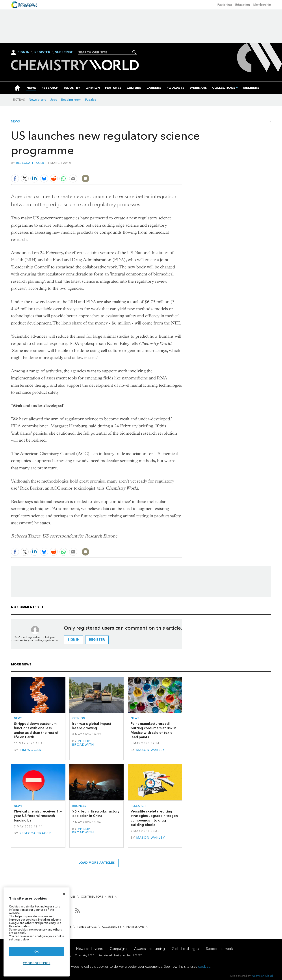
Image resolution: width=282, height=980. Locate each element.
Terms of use (87, 927)
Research (138, 806)
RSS (111, 897)
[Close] (64, 894)
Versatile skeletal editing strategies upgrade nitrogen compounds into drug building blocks (154, 818)
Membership (262, 5)
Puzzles (91, 100)
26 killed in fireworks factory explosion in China (96, 813)
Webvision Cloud (262, 976)
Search (134, 52)
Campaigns (118, 949)
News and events (89, 949)
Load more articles (97, 863)
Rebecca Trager (30, 163)
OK (37, 952)
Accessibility (111, 927)
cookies (204, 966)
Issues (71, 897)
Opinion (79, 718)
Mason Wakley (151, 750)
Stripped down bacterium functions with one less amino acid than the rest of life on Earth (36, 730)
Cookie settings (37, 963)
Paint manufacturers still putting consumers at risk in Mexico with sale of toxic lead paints (153, 730)
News (15, 122)
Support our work (219, 949)
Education (243, 5)
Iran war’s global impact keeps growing (92, 726)
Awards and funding (149, 949)
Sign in (74, 640)
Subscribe (64, 52)
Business (79, 806)
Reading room (71, 100)
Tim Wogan (31, 750)
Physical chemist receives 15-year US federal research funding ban (38, 816)
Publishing (225, 5)
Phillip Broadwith (83, 743)
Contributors (92, 897)
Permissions (135, 927)
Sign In (24, 52)
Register (42, 52)
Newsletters (38, 100)
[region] (37, 932)
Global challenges (185, 949)
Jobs (54, 100)
